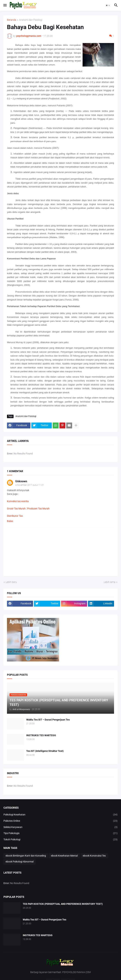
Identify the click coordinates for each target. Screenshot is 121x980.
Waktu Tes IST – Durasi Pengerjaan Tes (48, 720)
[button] (5, 5)
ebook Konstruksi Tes (94, 856)
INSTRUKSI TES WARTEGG (41, 735)
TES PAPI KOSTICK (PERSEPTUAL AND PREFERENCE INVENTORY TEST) (63, 904)
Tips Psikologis (60, 833)
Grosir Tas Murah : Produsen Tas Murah (28, 509)
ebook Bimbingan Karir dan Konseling (26, 856)
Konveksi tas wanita (18, 501)
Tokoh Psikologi (60, 840)
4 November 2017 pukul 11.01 (30, 485)
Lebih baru (11, 582)
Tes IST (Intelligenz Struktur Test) (45, 751)
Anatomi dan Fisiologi (31, 20)
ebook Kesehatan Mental (64, 856)
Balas (10, 521)
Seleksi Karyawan (60, 827)
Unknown (21, 481)
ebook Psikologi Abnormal (20, 862)
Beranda (12, 20)
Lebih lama (110, 582)
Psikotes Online (60, 821)
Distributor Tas (15, 516)
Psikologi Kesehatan (60, 815)
